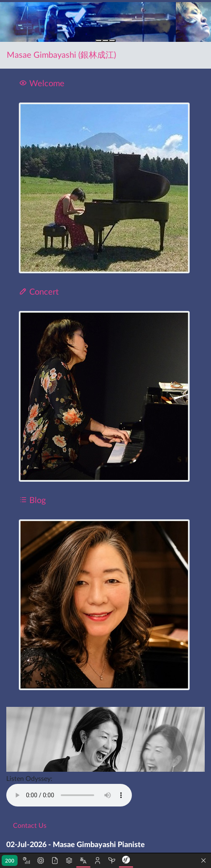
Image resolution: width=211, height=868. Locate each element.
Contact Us (30, 826)
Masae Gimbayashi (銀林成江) (61, 55)
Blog (32, 501)
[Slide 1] (99, 41)
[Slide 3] (112, 41)
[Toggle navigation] (193, 55)
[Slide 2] (105, 41)
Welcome (42, 84)
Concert (39, 292)
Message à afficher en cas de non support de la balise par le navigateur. (69, 795)
